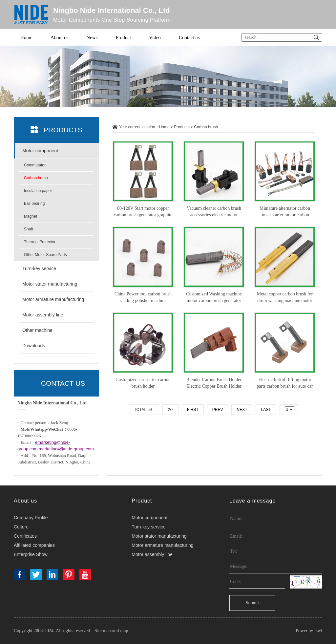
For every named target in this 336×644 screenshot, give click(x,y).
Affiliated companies (34, 545)
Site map (103, 631)
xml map (120, 631)
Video (155, 37)
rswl (318, 631)
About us (60, 37)
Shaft (29, 229)
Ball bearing (34, 204)
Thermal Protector (40, 242)
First (193, 410)
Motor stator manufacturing (50, 284)
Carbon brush (36, 178)
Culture (21, 527)
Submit (252, 603)
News (92, 37)
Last (266, 410)
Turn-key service (39, 268)
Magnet (31, 216)
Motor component (40, 151)
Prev (218, 410)
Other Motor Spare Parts (45, 255)
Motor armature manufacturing (53, 299)
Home (26, 37)
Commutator (35, 165)
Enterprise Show (31, 554)
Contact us (189, 37)
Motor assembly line (43, 315)
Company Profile (31, 518)
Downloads (34, 346)
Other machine (37, 330)
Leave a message (252, 501)
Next (242, 410)
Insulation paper (38, 191)
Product (123, 37)
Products (182, 127)
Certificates (25, 536)
